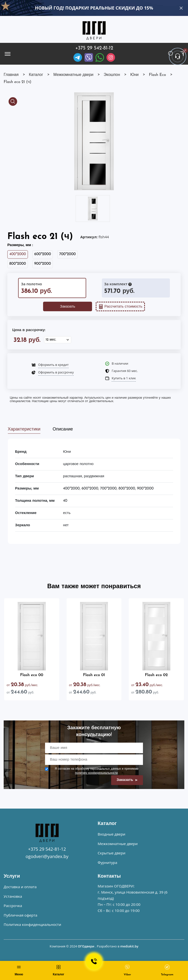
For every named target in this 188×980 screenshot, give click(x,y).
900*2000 (43, 264)
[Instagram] (111, 57)
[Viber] (89, 57)
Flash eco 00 (32, 675)
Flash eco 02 (156, 675)
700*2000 (67, 254)
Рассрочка (13, 906)
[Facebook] (100, 57)
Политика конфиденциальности (32, 924)
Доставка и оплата (20, 887)
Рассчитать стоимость (120, 307)
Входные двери (112, 834)
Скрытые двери (112, 853)
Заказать (68, 307)
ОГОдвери (86, 946)
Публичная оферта (20, 915)
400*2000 (18, 254)
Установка (13, 896)
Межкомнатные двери (118, 844)
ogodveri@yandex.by (47, 856)
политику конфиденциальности (96, 773)
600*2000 (43, 254)
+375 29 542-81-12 (94, 48)
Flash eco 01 (94, 675)
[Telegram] (78, 57)
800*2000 (18, 264)
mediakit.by (129, 946)
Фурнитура (107, 862)
